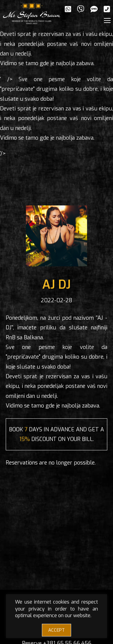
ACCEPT (56, 630)
